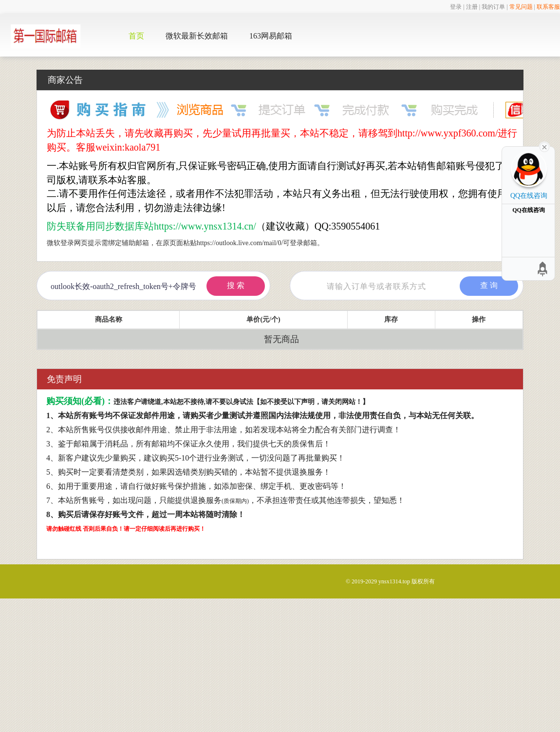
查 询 (489, 285)
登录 (456, 7)
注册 (472, 7)
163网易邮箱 (271, 36)
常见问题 (521, 7)
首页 (136, 36)
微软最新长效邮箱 (197, 36)
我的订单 (493, 7)
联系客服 (548, 7)
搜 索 (236, 285)
